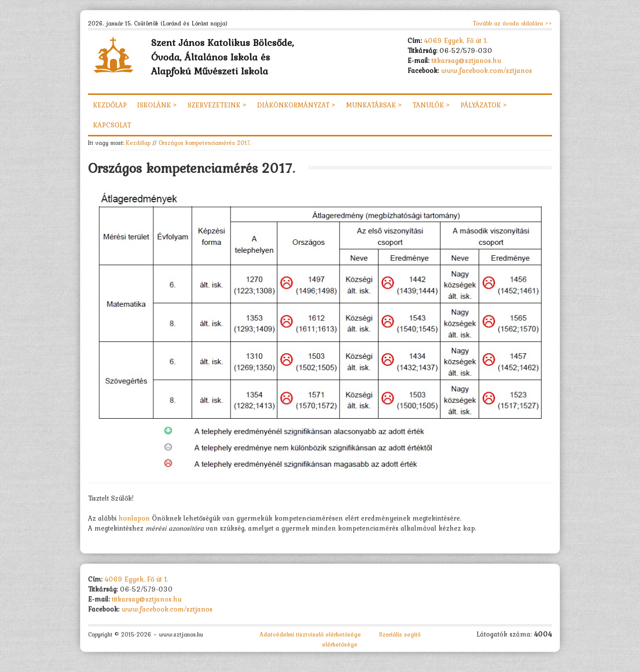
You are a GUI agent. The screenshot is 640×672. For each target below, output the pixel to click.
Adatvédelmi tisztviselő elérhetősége (310, 635)
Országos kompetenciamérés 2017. (205, 143)
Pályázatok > (484, 105)
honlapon (135, 518)
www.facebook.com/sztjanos (486, 70)
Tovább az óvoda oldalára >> (512, 23)
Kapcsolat (112, 125)
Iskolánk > (157, 105)
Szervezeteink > (217, 105)
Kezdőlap (110, 105)
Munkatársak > (374, 105)
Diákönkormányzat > (296, 105)
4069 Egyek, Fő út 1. (456, 40)
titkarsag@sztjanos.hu (466, 60)
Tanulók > (431, 105)
